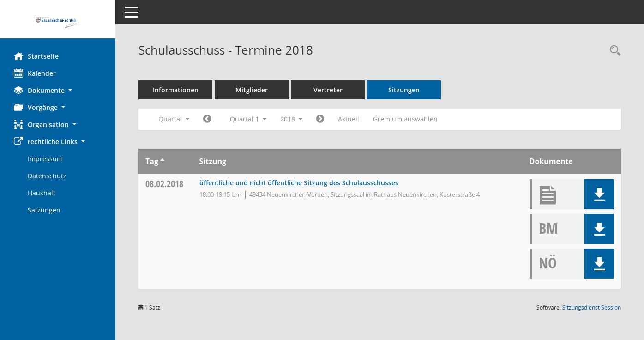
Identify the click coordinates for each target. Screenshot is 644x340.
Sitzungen (404, 90)
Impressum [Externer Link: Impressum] (45, 159)
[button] (58, 90)
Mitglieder (252, 90)
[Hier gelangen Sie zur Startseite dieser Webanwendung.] (58, 23)
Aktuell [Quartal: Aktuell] (349, 119)
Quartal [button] (174, 119)
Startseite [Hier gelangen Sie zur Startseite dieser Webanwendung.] (36, 56)
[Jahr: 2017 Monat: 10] (207, 119)
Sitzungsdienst (592, 307)
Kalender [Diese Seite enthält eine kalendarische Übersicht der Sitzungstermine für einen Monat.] (35, 73)
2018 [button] (291, 119)
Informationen (176, 90)
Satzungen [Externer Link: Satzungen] (44, 210)
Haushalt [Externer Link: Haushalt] (42, 193)
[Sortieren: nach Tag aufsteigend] (162, 161)
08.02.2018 (164, 184)
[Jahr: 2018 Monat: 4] (320, 119)
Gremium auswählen (405, 119)
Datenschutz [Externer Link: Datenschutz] (47, 176)
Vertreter (328, 90)
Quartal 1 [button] (248, 119)
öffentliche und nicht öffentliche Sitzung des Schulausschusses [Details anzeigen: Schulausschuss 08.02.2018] (299, 183)
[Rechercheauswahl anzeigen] (613, 51)
